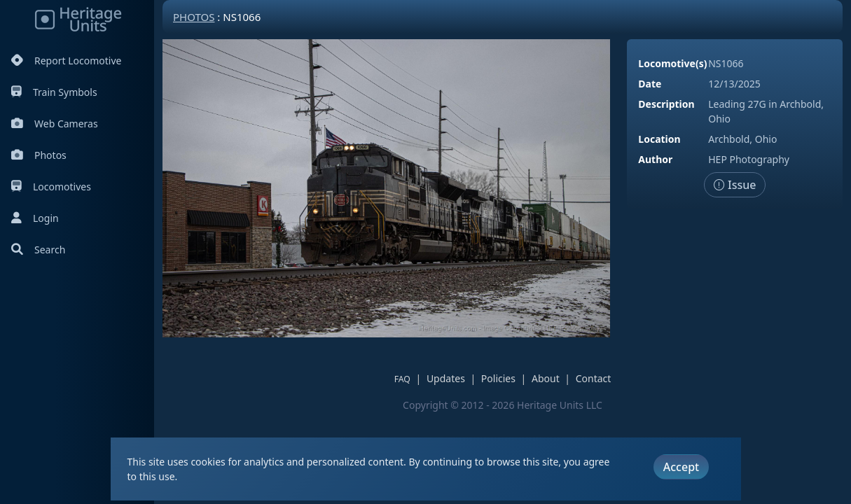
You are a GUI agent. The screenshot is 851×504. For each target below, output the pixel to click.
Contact (594, 378)
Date (650, 84)
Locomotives (51, 187)
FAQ (402, 379)
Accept (681, 467)
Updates (446, 378)
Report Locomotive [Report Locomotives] (66, 61)
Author (655, 159)
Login (35, 218)
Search (38, 250)
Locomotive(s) (672, 63)
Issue (735, 185)
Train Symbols (54, 92)
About (546, 378)
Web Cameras (55, 124)
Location (659, 139)
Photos (39, 155)
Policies (498, 378)
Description (666, 104)
